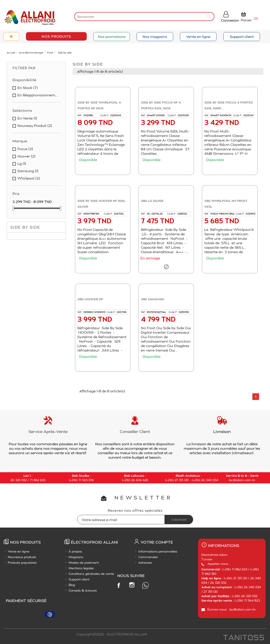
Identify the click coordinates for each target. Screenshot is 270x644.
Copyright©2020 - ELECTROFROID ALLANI (112, 634)
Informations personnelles (158, 551)
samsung (28, 171)
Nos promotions (112, 36)
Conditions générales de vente (91, 574)
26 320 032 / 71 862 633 (28, 480)
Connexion (230, 20)
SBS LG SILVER (152, 201)
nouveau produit (35, 126)
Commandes (148, 557)
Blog (72, 585)
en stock (28, 88)
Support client (242, 36)
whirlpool (29, 178)
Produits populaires (22, 562)
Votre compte (157, 542)
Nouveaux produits (22, 557)
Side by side (25, 227)
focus (25, 149)
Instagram (132, 585)
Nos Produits (56, 36)
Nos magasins (155, 36)
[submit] (209, 16)
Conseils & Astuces (83, 590)
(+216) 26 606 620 (135, 480)
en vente (27, 118)
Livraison (222, 431)
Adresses (145, 562)
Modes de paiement (84, 562)
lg (22, 164)
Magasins (76, 557)
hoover (26, 156)
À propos (75, 551)
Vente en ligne (198, 36)
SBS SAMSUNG (153, 299)
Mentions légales (81, 568)
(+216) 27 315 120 (177, 480)
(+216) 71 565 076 (81, 480)
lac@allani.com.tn (242, 480)
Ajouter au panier (104, 168)
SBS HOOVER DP (90, 299)
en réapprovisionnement (38, 95)
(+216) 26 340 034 (205, 480)
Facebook (118, 585)
